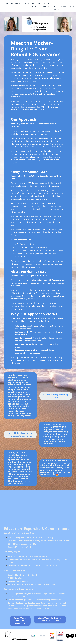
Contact (72, 6)
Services (9, 3)
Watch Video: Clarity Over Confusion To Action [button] (50, 620)
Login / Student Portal (56, 6)
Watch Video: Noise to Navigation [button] (20, 622)
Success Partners (47, 5)
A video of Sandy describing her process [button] (56, 397)
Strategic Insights (32, 5)
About (64, 6)
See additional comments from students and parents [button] (20, 435)
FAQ (39, 3)
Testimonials (20, 3)
